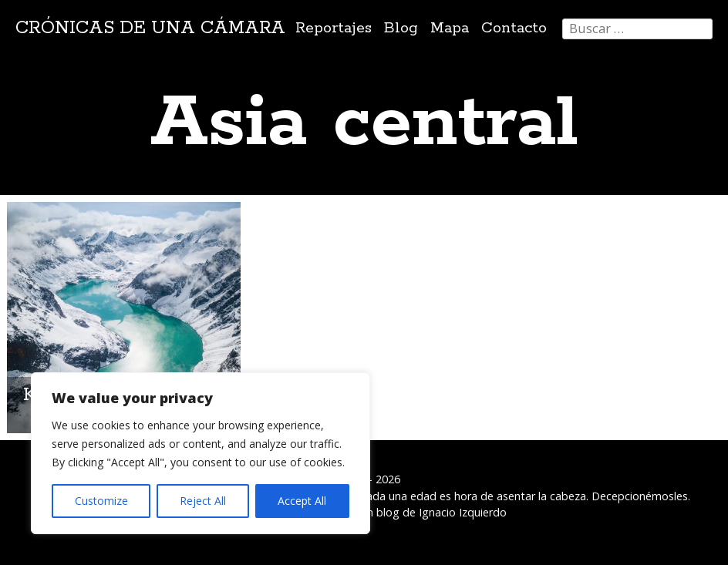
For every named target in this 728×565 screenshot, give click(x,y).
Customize (101, 501)
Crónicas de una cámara (150, 28)
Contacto (514, 28)
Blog (401, 28)
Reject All (203, 501)
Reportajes (334, 28)
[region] (201, 453)
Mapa (450, 28)
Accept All (302, 501)
